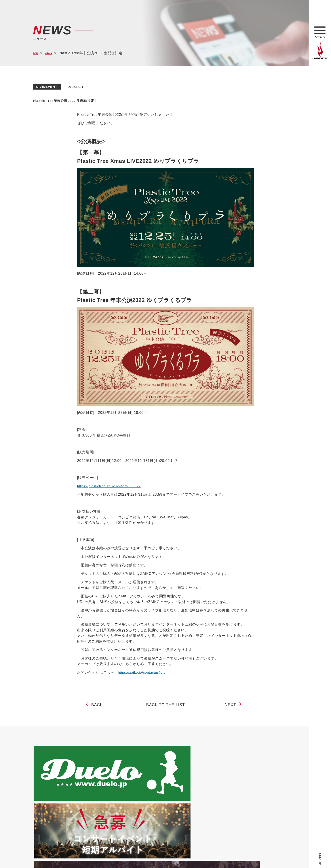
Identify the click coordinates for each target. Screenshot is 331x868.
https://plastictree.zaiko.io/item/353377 (111, 486)
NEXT (232, 708)
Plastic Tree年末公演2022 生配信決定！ (99, 99)
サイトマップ (106, 857)
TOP (37, 53)
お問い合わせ (147, 857)
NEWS (53, 53)
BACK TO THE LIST (166, 708)
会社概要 (85, 857)
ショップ (127, 857)
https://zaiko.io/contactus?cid (143, 672)
